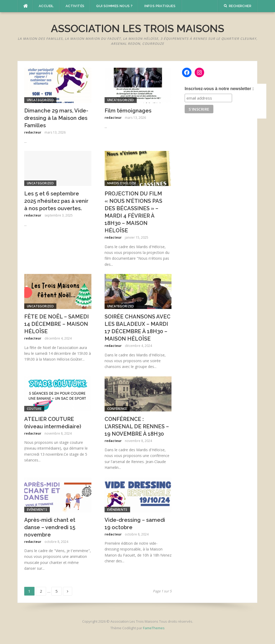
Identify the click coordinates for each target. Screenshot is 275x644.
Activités (75, 6)
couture (34, 409)
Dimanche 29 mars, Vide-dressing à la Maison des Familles (56, 118)
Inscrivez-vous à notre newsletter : (219, 89)
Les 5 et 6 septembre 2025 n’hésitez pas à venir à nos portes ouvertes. (56, 201)
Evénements (37, 510)
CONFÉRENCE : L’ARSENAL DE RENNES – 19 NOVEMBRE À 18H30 (137, 426)
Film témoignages (128, 111)
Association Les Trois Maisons (137, 28)
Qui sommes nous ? (114, 6)
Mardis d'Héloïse (122, 183)
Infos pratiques (160, 6)
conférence (117, 409)
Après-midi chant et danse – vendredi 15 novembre (50, 527)
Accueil (46, 6)
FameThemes (154, 628)
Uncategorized (40, 100)
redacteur (33, 132)
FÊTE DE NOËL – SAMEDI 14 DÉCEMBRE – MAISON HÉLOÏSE (57, 324)
